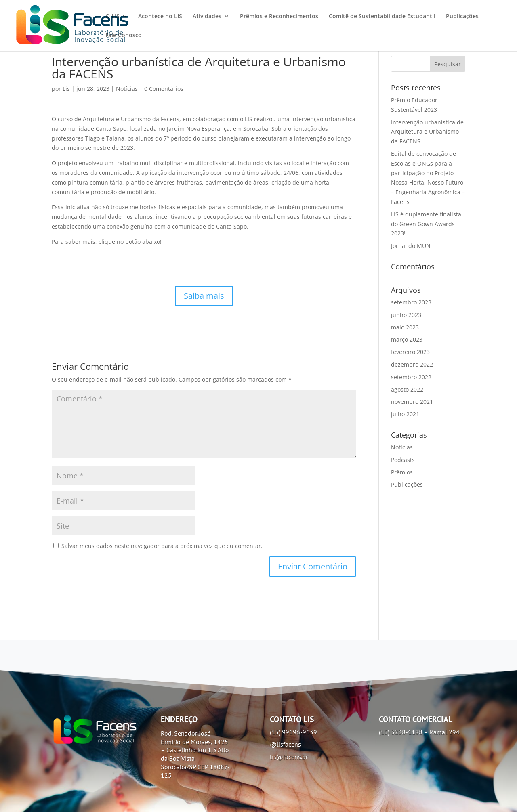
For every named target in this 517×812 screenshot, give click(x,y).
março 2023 (407, 339)
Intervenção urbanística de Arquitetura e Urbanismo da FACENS (427, 132)
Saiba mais (204, 296)
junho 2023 (406, 315)
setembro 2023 (411, 302)
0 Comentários (164, 89)
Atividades (207, 17)
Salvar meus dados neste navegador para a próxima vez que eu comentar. (162, 546)
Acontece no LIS (160, 17)
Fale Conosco (124, 36)
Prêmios (402, 472)
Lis (66, 89)
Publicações (462, 17)
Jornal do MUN (411, 246)
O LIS (112, 17)
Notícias (127, 89)
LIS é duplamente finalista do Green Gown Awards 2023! (426, 224)
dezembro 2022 (412, 364)
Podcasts (403, 460)
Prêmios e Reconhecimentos (279, 17)
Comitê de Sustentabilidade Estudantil (382, 17)
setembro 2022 (411, 377)
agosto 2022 (407, 389)
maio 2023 (405, 327)
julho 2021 (405, 414)
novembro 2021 (412, 402)
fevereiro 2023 (410, 352)
